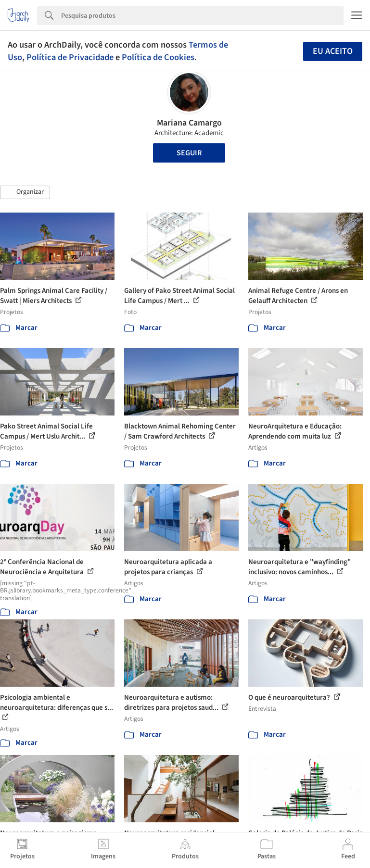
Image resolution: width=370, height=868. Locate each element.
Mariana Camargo (189, 123)
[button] (25, 192)
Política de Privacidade (70, 57)
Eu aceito (333, 51)
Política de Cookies (158, 57)
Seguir (189, 153)
